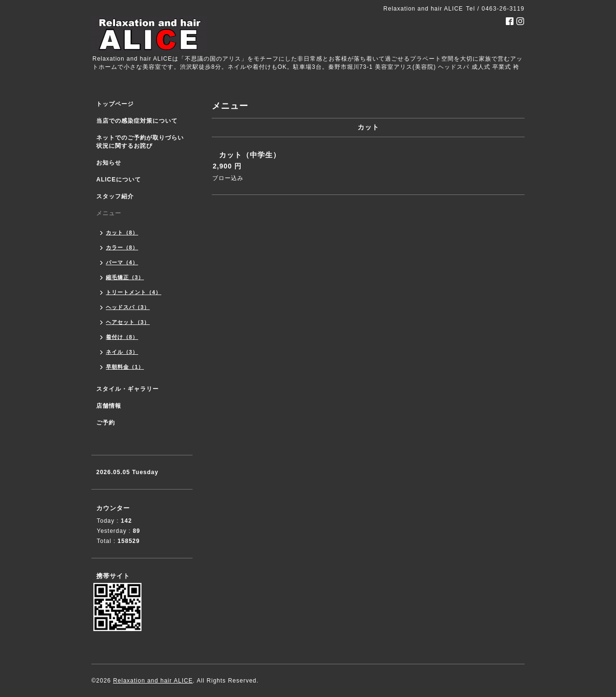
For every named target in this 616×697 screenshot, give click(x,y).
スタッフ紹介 (115, 196)
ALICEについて (119, 180)
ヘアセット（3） (128, 322)
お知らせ (109, 163)
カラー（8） (122, 247)
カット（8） (122, 232)
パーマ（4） (122, 262)
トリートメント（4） (134, 292)
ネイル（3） (122, 352)
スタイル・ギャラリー (128, 389)
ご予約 (106, 423)
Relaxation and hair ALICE (153, 681)
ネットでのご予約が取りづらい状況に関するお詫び (140, 142)
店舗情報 (109, 406)
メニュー (109, 213)
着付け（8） (122, 337)
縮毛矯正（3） (125, 277)
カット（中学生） (250, 155)
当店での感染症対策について (137, 121)
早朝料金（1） (125, 367)
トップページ (115, 104)
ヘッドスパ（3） (128, 307)
